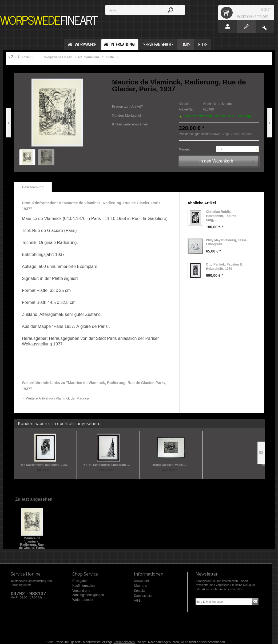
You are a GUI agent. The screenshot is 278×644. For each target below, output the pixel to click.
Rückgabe (80, 581)
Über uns (140, 586)
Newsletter (142, 581)
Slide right (261, 453)
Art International (89, 57)
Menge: (184, 149)
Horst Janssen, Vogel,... (170, 465)
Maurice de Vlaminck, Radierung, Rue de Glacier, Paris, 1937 (32, 540)
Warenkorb (228, 13)
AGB (137, 601)
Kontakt (139, 591)
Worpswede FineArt (49, 20)
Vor (270, 123)
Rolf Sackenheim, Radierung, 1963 (44, 465)
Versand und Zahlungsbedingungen (88, 593)
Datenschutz (143, 596)
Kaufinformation (84, 586)
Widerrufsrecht (83, 600)
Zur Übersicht (22, 57)
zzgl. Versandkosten (237, 134)
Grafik (111, 57)
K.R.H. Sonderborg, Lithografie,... (107, 465)
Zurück (8, 123)
